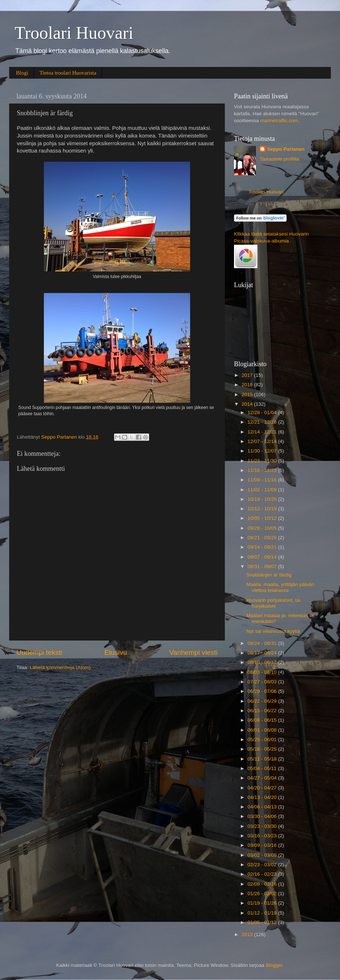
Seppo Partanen (286, 149)
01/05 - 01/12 (263, 922)
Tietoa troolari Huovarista (68, 73)
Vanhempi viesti (193, 652)
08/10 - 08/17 (263, 662)
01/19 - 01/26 (263, 903)
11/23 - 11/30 (263, 461)
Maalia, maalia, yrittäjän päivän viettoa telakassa (280, 587)
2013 (248, 934)
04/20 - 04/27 (263, 788)
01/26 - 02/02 (263, 893)
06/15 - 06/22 (263, 711)
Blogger (274, 965)
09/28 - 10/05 (263, 528)
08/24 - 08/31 (263, 643)
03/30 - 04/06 (263, 816)
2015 (248, 395)
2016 (248, 385)
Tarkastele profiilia (279, 159)
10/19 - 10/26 (263, 499)
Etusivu (116, 652)
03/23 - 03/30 (263, 826)
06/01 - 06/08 (263, 730)
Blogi (22, 73)
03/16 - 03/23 (263, 836)
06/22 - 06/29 (263, 701)
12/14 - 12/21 (263, 432)
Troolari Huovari (74, 33)
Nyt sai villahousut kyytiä (273, 631)
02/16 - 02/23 (263, 874)
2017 (248, 375)
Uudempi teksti (39, 652)
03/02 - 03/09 (263, 855)
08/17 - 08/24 (263, 653)
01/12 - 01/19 (263, 913)
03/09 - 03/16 (263, 845)
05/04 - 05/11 (263, 768)
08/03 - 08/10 (263, 672)
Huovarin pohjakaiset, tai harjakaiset (273, 603)
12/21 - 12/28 (263, 422)
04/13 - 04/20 (263, 797)
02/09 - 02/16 (263, 884)
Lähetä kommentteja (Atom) (60, 667)
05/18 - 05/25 (263, 749)
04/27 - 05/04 (263, 778)
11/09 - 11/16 (263, 480)
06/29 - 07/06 (263, 691)
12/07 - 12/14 (263, 441)
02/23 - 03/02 (263, 865)
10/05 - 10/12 (263, 518)
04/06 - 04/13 (263, 807)
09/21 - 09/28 (263, 538)
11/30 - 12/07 (263, 451)
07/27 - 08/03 (263, 682)
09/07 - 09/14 (263, 557)
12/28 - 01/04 (263, 412)
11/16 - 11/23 (263, 470)
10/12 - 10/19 (263, 509)
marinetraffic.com (279, 121)
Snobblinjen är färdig (269, 575)
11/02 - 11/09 (263, 490)
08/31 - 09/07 (263, 566)
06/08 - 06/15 (263, 720)
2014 (248, 404)
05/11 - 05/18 (263, 759)
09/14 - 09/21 (263, 547)
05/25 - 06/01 (263, 739)
